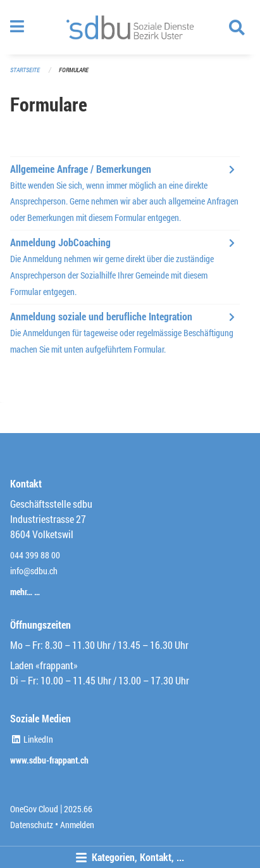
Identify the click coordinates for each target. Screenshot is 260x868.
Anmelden (77, 825)
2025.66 (78, 809)
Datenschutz (32, 825)
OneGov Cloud (34, 809)
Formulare (74, 70)
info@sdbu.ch (34, 571)
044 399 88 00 (35, 555)
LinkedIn (32, 739)
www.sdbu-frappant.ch (49, 760)
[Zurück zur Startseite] (130, 27)
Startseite (25, 70)
